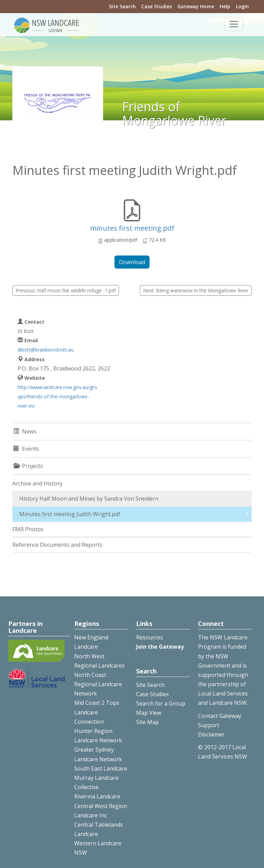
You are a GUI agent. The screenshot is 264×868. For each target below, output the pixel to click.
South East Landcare (101, 768)
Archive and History (37, 483)
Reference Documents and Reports (57, 545)
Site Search (122, 6)
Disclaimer (211, 734)
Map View (149, 713)
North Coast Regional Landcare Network (98, 684)
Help (225, 6)
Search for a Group (161, 703)
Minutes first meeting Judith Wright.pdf (70, 514)
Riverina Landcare (97, 796)
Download (132, 262)
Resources (150, 637)
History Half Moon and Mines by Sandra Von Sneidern (89, 499)
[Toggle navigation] (234, 24)
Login (242, 6)
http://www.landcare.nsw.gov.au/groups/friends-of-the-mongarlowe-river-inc (57, 396)
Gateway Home (196, 6)
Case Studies (157, 6)
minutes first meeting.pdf (132, 228)
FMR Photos (28, 529)
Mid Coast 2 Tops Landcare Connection (97, 712)
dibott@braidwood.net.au (46, 350)
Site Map (147, 722)
